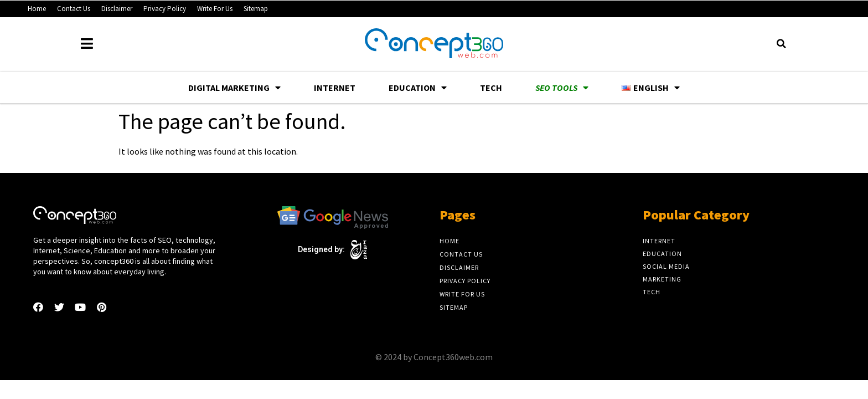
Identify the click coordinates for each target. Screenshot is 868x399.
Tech (491, 88)
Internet (335, 88)
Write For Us (215, 9)
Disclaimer (117, 9)
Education (418, 88)
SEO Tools (562, 88)
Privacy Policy (165, 9)
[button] (781, 44)
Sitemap (256, 9)
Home (37, 9)
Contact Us (74, 9)
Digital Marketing (234, 88)
